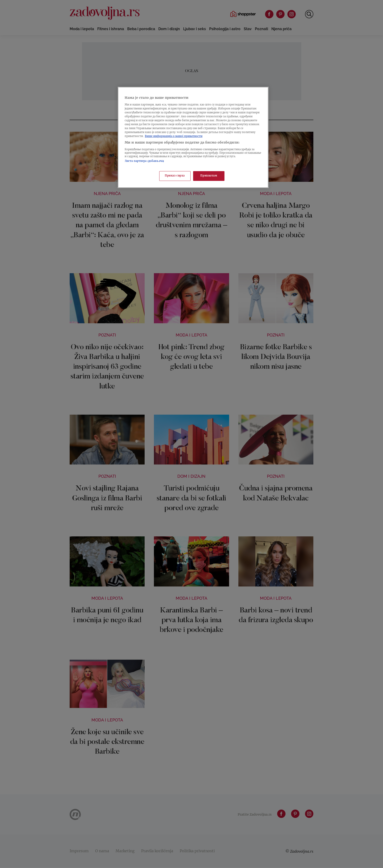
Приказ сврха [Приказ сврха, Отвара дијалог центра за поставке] (175, 176)
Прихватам (209, 176)
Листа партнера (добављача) (144, 161)
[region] (193, 137)
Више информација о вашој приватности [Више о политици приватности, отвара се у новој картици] (174, 136)
